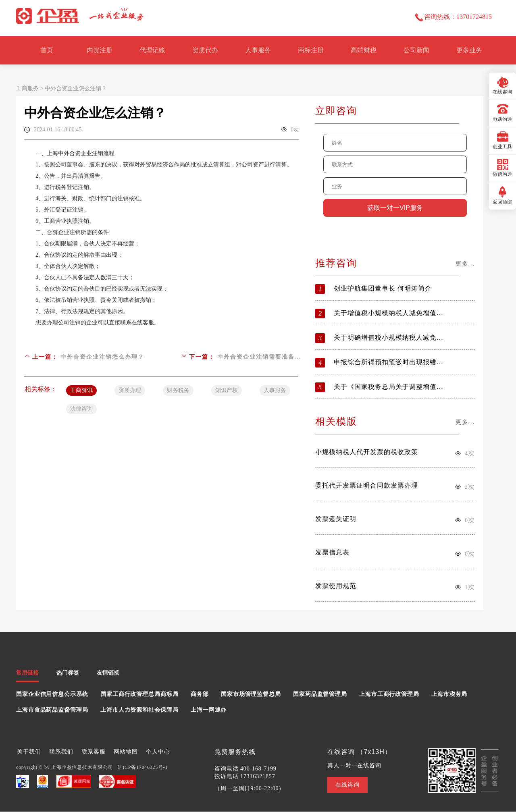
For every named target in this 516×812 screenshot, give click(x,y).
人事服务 (258, 50)
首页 (47, 50)
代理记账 (152, 50)
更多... (465, 264)
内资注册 (100, 50)
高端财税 (364, 50)
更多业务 (469, 50)
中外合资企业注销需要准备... (259, 357)
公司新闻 (416, 50)
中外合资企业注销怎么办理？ (102, 357)
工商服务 (27, 88)
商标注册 (311, 50)
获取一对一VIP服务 (395, 208)
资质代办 (205, 50)
